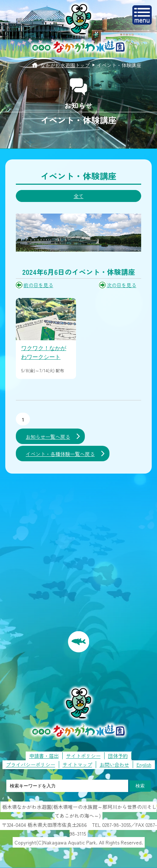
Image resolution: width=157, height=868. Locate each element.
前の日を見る (38, 285)
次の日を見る (121, 285)
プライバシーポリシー (31, 765)
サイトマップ (77, 765)
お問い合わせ (114, 765)
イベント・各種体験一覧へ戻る (60, 454)
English (144, 765)
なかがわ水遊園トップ (65, 65)
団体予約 (118, 756)
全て (78, 196)
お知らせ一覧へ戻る (48, 437)
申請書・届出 (44, 756)
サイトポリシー (83, 756)
